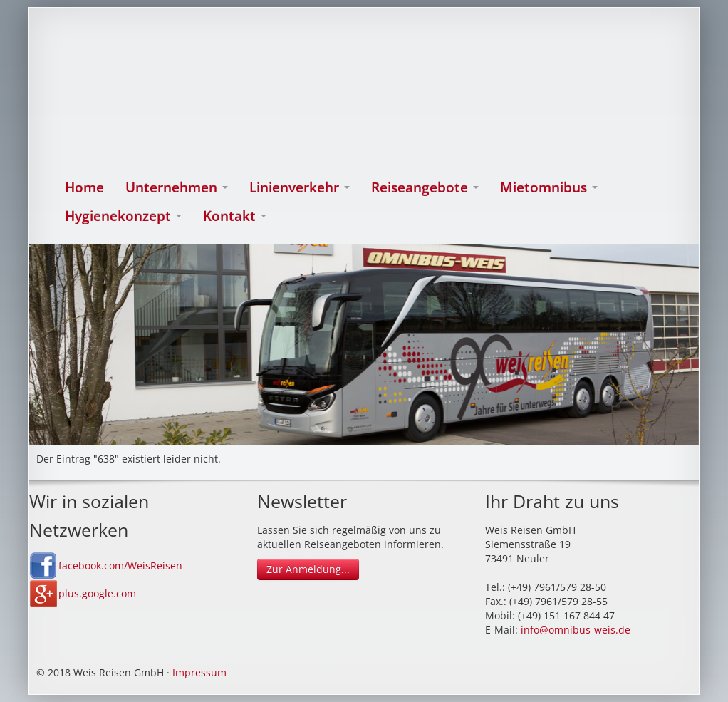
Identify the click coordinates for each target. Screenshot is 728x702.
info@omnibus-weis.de (576, 630)
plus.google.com (97, 593)
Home (84, 187)
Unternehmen (177, 187)
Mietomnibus (549, 187)
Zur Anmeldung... (308, 569)
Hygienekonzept (123, 216)
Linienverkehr (300, 187)
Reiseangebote (425, 187)
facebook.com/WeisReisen (120, 566)
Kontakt (235, 216)
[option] (364, 345)
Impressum (199, 672)
